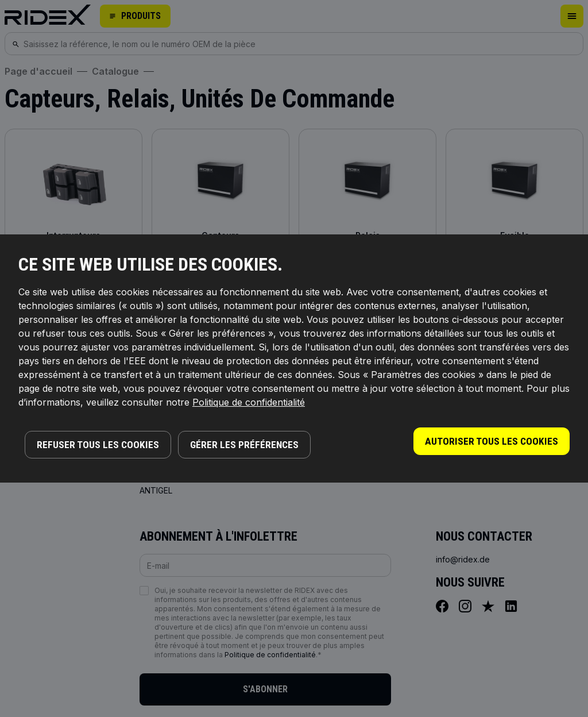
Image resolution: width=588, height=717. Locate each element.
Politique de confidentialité (249, 402)
